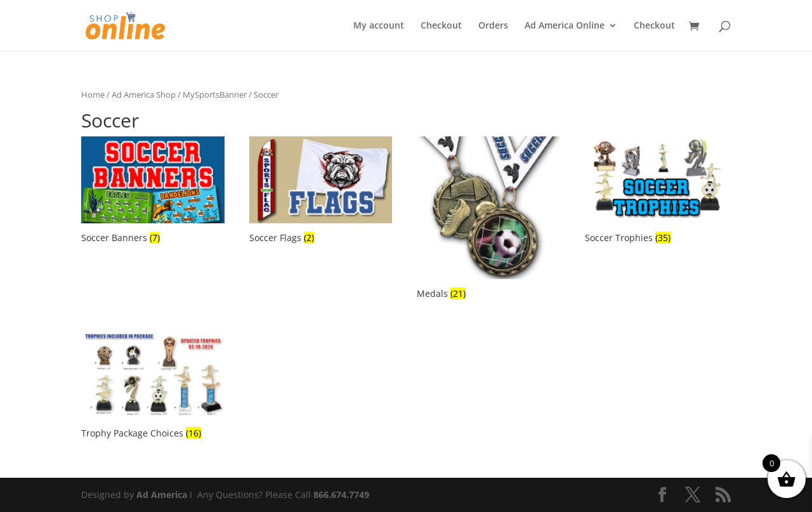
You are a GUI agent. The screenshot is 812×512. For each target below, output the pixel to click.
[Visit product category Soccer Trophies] (657, 192)
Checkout (441, 26)
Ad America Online (565, 26)
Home (93, 95)
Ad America (162, 495)
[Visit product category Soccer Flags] (321, 192)
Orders (493, 26)
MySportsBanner (215, 95)
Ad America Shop (144, 95)
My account (379, 26)
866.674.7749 (341, 495)
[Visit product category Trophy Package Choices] (153, 386)
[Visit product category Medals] (488, 220)
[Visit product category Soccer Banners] (153, 192)
